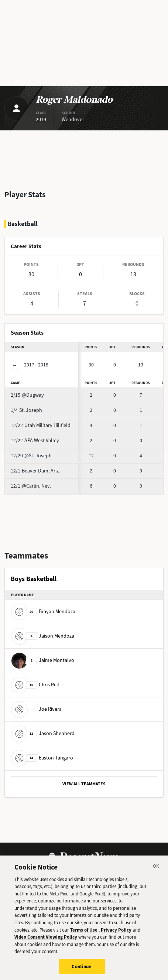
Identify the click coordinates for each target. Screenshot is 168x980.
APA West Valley (35, 441)
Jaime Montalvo (43, 660)
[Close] (156, 870)
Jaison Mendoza (43, 636)
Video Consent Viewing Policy (46, 940)
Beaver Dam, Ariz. (35, 471)
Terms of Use (84, 932)
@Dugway (27, 395)
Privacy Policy (116, 932)
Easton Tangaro (42, 757)
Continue (81, 969)
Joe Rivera (36, 709)
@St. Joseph (31, 456)
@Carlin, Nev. (31, 486)
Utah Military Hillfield (41, 425)
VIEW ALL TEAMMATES (84, 784)
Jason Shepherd (43, 733)
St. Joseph (26, 410)
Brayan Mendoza (43, 611)
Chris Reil (35, 684)
